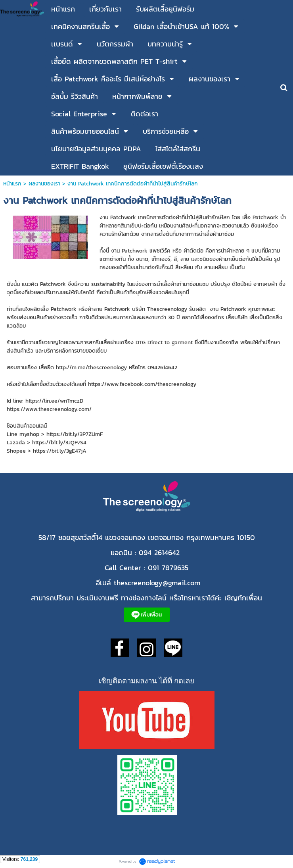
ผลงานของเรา (44, 184)
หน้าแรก (13, 184)
